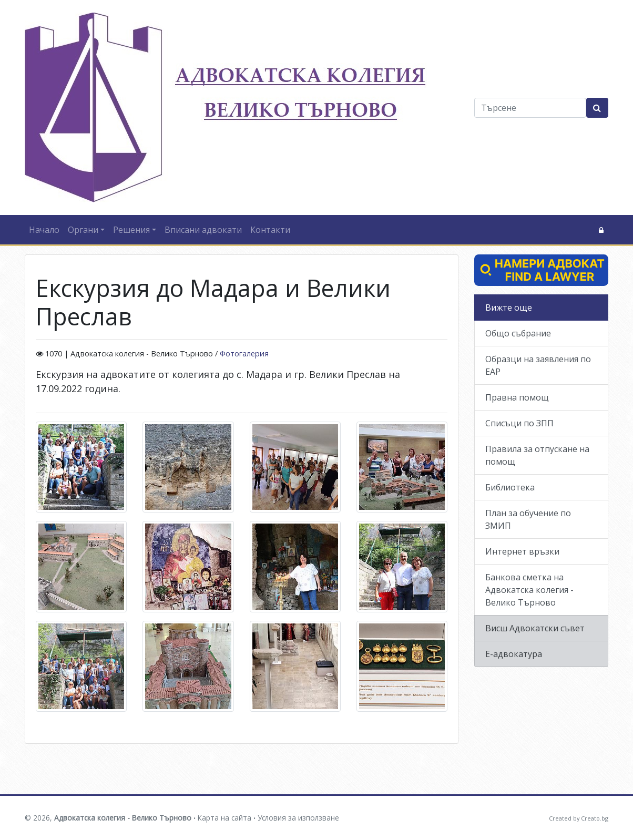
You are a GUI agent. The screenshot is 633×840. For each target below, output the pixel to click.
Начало (44, 230)
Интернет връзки (522, 551)
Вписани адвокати (203, 230)
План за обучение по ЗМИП (528, 519)
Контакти (270, 230)
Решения (131, 230)
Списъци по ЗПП (519, 423)
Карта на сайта (224, 818)
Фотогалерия (244, 354)
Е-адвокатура (514, 654)
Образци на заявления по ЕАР (538, 365)
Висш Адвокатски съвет (535, 628)
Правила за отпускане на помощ (537, 455)
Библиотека (510, 487)
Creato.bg (595, 818)
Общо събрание (518, 333)
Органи (83, 230)
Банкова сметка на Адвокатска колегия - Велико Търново (529, 590)
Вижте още (509, 308)
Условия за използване (298, 818)
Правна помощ (517, 397)
